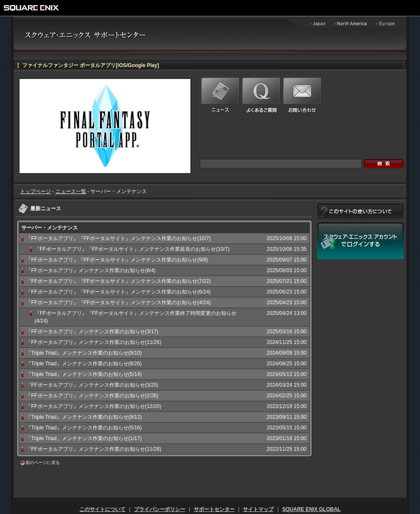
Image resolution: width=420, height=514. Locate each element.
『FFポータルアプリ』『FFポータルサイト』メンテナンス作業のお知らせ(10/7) (118, 238)
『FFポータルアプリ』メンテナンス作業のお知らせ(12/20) (94, 406)
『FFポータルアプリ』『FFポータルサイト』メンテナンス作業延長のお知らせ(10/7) (132, 249)
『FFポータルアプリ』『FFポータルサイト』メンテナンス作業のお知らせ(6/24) (118, 292)
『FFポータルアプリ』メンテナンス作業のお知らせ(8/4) (91, 270)
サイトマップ (258, 509)
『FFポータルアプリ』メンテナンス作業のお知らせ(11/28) (94, 449)
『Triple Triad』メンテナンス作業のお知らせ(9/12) (84, 417)
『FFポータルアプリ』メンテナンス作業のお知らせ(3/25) (92, 385)
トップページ (35, 191)
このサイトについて (102, 509)
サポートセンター (214, 509)
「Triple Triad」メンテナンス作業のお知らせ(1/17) (84, 438)
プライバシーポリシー (160, 509)
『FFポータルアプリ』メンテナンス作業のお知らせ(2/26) (92, 396)
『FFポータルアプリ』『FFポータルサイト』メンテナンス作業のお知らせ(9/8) (117, 260)
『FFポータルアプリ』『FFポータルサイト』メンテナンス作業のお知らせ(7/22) (118, 281)
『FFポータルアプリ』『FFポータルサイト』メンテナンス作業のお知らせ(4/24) (118, 303)
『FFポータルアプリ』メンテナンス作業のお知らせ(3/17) (92, 332)
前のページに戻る (43, 463)
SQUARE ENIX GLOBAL (311, 509)
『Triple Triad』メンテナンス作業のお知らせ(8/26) (84, 364)
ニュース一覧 (71, 191)
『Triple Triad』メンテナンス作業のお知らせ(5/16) (84, 428)
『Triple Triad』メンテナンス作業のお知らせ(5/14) (84, 374)
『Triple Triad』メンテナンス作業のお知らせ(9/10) (84, 353)
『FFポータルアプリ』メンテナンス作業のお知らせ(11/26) (94, 342)
